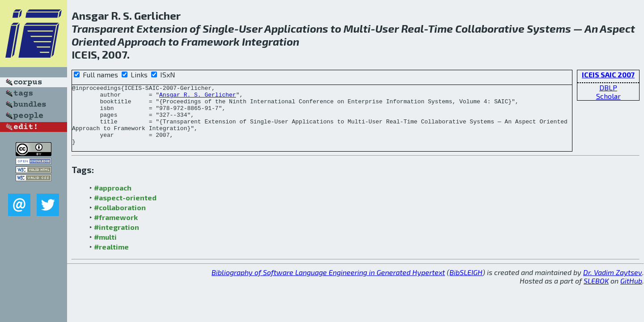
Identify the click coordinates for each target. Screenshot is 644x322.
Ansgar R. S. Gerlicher (198, 97)
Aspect (617, 28)
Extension (162, 28)
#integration (117, 239)
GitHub (631, 293)
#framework (116, 229)
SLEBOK (596, 293)
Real (413, 28)
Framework (210, 41)
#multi (105, 249)
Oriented (94, 41)
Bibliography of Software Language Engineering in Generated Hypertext (328, 284)
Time (441, 28)
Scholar (608, 96)
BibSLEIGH (466, 284)
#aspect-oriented (125, 210)
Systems (549, 28)
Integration (271, 41)
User (251, 28)
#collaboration (120, 219)
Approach (142, 41)
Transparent (103, 28)
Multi (357, 28)
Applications (296, 28)
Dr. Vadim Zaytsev (613, 284)
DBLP (608, 87)
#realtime (111, 259)
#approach (113, 200)
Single (218, 28)
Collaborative (490, 28)
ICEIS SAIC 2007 (608, 74)
